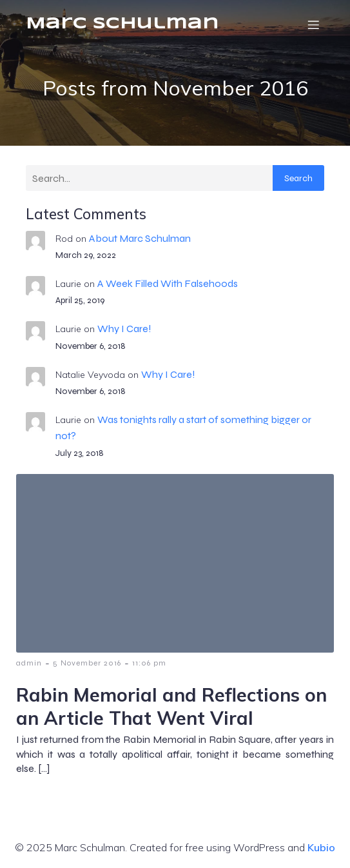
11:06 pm (149, 663)
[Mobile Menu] (313, 25)
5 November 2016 (87, 663)
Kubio (321, 847)
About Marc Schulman (140, 238)
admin (29, 663)
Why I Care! (124, 329)
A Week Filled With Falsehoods (168, 283)
